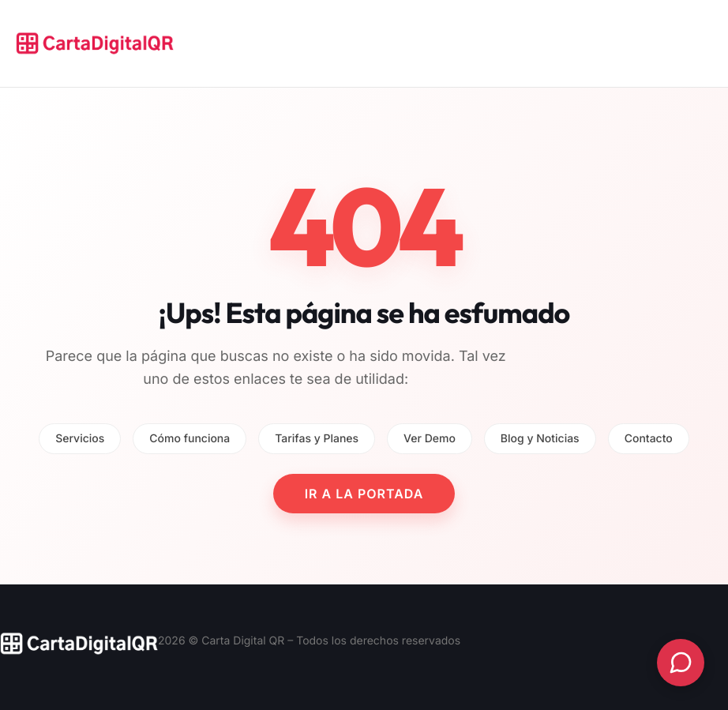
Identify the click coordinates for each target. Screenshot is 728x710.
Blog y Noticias (540, 439)
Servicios (80, 439)
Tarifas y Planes (317, 439)
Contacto (649, 439)
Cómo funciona (190, 439)
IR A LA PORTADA (364, 494)
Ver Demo (430, 439)
